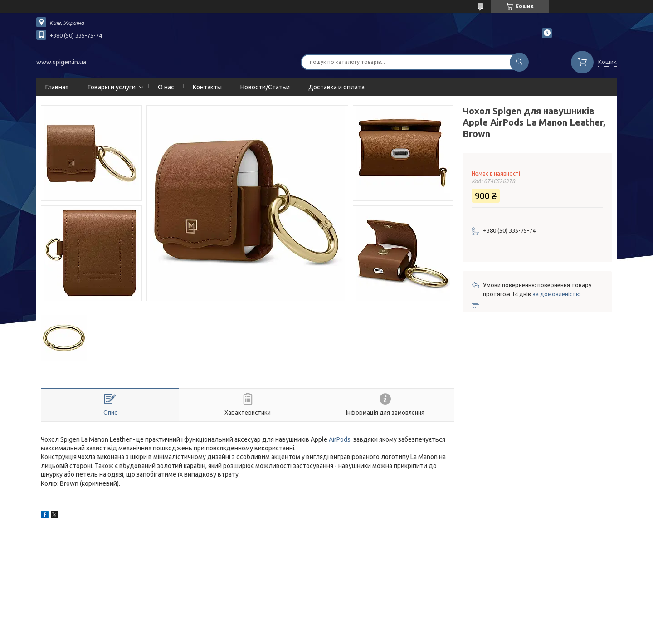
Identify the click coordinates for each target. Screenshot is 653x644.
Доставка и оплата (336, 87)
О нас (166, 87)
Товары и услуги (111, 87)
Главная (57, 87)
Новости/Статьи (265, 87)
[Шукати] (519, 62)
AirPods (340, 439)
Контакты (207, 87)
